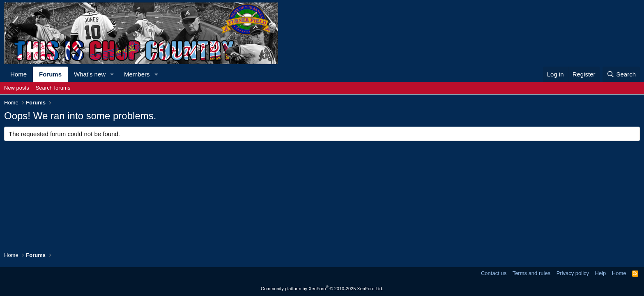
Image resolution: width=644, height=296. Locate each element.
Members (137, 74)
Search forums (53, 88)
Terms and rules (531, 273)
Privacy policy (573, 273)
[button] (112, 74)
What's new (90, 74)
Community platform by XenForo (322, 289)
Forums (50, 74)
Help (601, 273)
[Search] (621, 74)
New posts (17, 88)
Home (18, 74)
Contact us (494, 273)
